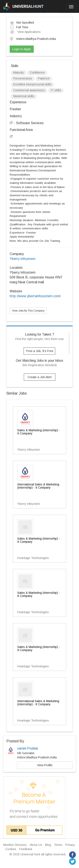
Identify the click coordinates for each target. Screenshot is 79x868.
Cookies (11, 849)
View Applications (25, 32)
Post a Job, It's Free (40, 351)
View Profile (45, 765)
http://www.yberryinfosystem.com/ (35, 296)
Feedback (26, 849)
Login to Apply (22, 49)
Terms (58, 845)
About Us (36, 845)
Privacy (70, 845)
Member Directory (15, 845)
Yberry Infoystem (23, 259)
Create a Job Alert (40, 377)
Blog (48, 845)
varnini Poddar (28, 748)
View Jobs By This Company (28, 311)
